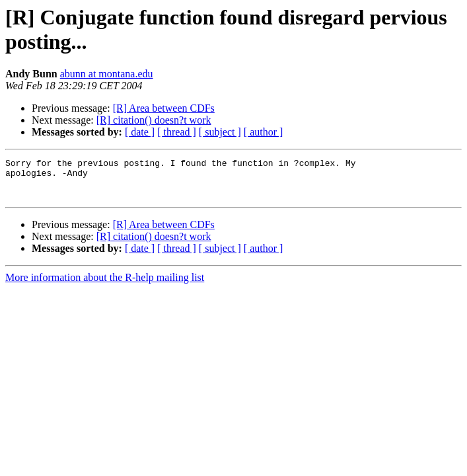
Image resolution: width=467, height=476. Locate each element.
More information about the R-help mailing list (105, 285)
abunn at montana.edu (107, 74)
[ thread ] (177, 132)
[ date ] (140, 132)
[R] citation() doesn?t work (154, 120)
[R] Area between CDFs (164, 108)
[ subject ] (220, 132)
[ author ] (264, 132)
